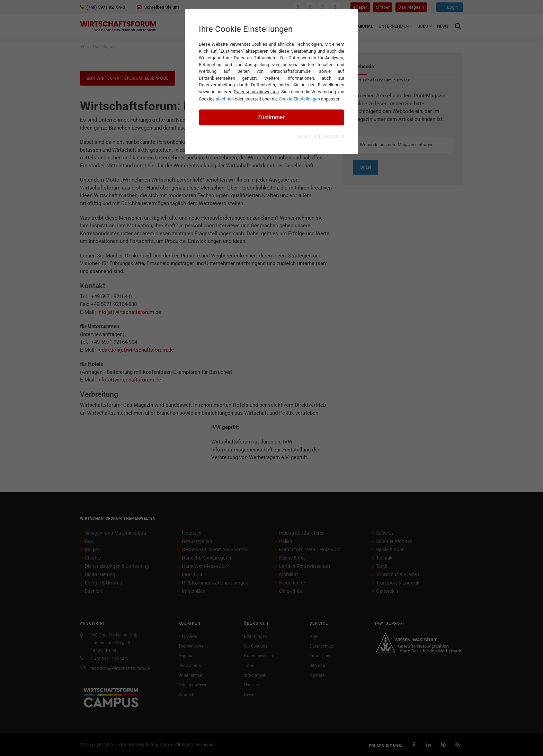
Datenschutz (332, 137)
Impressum (307, 137)
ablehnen (225, 99)
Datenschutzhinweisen (256, 92)
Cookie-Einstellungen (299, 99)
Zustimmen (272, 117)
